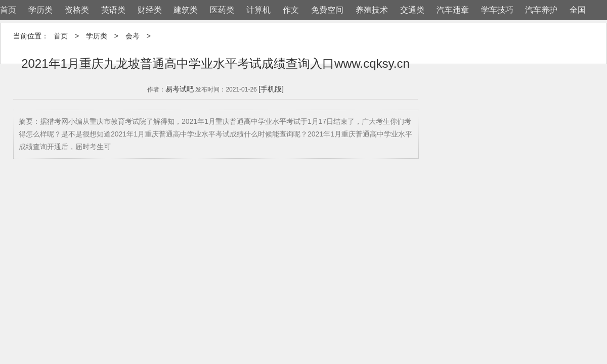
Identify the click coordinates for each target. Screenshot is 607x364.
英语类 (113, 10)
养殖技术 (372, 10)
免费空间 (327, 10)
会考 (133, 36)
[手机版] (271, 89)
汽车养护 (541, 10)
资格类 (77, 10)
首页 (8, 10)
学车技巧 (497, 10)
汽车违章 (453, 10)
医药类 (222, 10)
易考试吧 (180, 89)
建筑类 (186, 10)
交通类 (412, 10)
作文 (291, 10)
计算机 (258, 10)
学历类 (40, 10)
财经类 (150, 10)
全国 (578, 10)
